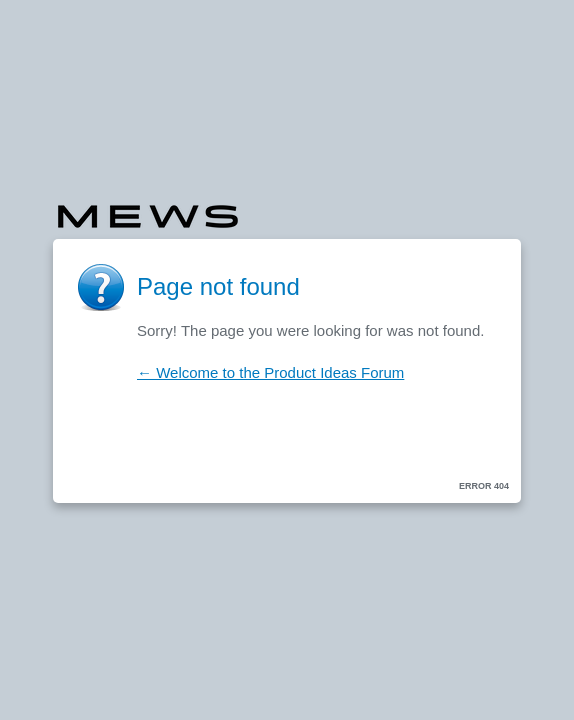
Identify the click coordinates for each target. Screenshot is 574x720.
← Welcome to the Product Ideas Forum (270, 372)
